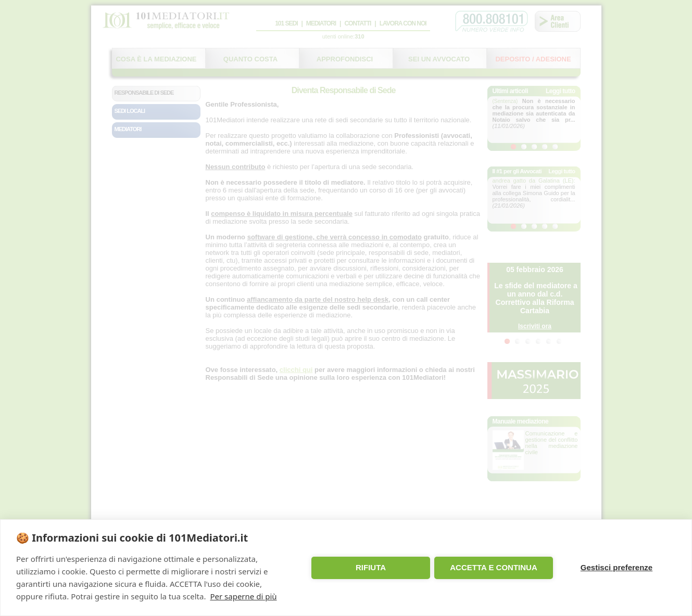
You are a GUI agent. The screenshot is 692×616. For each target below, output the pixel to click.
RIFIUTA (371, 567)
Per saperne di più (243, 596)
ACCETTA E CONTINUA (494, 567)
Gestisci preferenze (616, 567)
